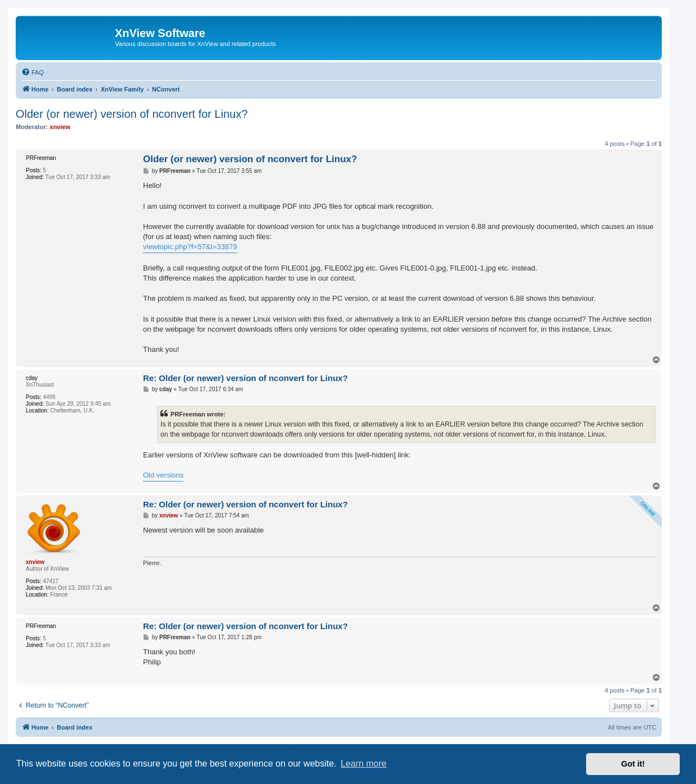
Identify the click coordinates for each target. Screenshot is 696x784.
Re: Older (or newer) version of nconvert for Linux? (245, 378)
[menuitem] (33, 72)
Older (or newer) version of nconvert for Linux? (132, 114)
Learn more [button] (363, 764)
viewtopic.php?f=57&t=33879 (190, 247)
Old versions (163, 475)
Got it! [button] (633, 764)
